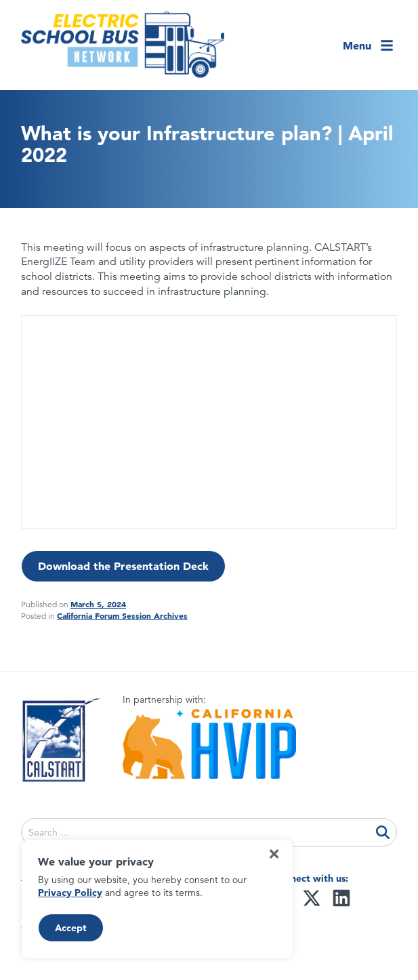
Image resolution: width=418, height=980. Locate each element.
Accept (71, 928)
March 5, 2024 (98, 604)
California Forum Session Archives (122, 615)
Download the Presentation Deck (123, 566)
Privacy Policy (70, 893)
